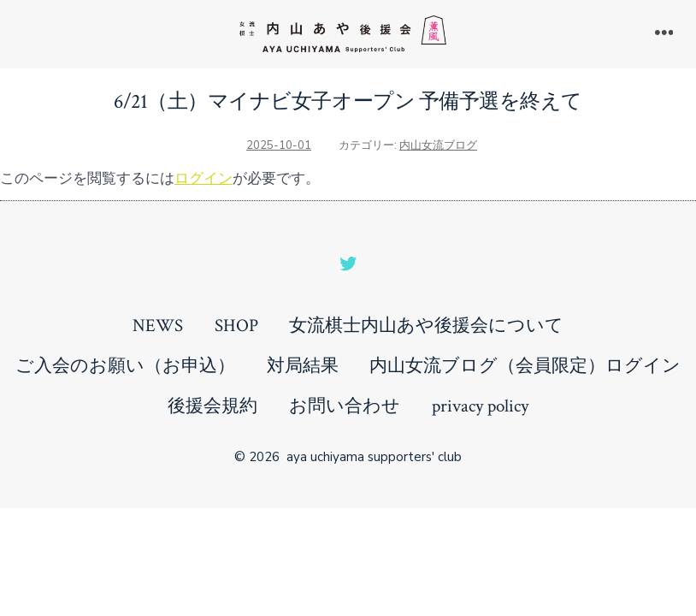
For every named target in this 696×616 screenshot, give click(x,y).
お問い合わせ (345, 406)
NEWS (158, 326)
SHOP (236, 326)
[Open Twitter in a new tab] (348, 264)
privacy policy (480, 406)
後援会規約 (212, 406)
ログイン (203, 178)
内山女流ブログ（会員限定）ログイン (525, 366)
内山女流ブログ (438, 145)
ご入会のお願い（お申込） (125, 366)
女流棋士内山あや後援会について (426, 326)
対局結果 (303, 366)
